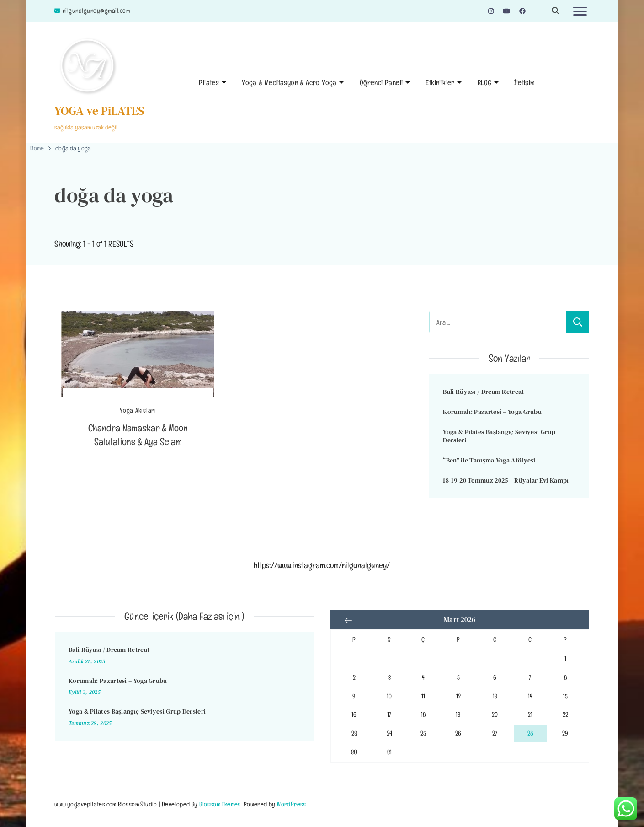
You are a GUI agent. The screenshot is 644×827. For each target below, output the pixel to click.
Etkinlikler (440, 83)
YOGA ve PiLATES (99, 111)
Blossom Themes (220, 804)
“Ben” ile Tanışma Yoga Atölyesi (489, 460)
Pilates (209, 83)
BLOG (485, 83)
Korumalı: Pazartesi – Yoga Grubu (492, 412)
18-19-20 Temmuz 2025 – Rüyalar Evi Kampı (506, 480)
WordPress (292, 804)
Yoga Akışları (138, 411)
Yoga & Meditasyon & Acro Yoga (289, 83)
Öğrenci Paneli (381, 83)
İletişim (524, 83)
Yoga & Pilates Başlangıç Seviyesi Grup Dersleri (499, 436)
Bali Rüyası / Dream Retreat (483, 392)
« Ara (349, 621)
